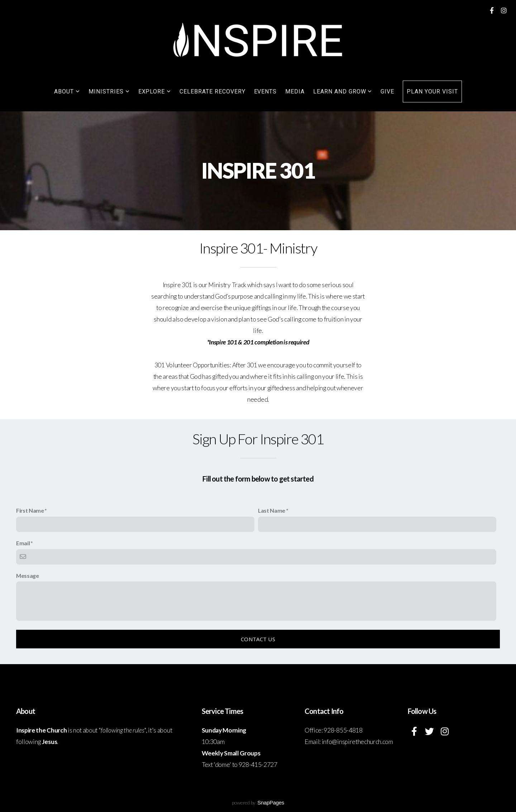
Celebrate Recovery (212, 91)
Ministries (109, 91)
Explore (155, 91)
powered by (258, 803)
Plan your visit (432, 91)
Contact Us (258, 639)
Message (28, 576)
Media (295, 91)
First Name (30, 510)
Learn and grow (343, 91)
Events (266, 91)
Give (387, 91)
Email (23, 543)
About (67, 91)
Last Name (272, 510)
